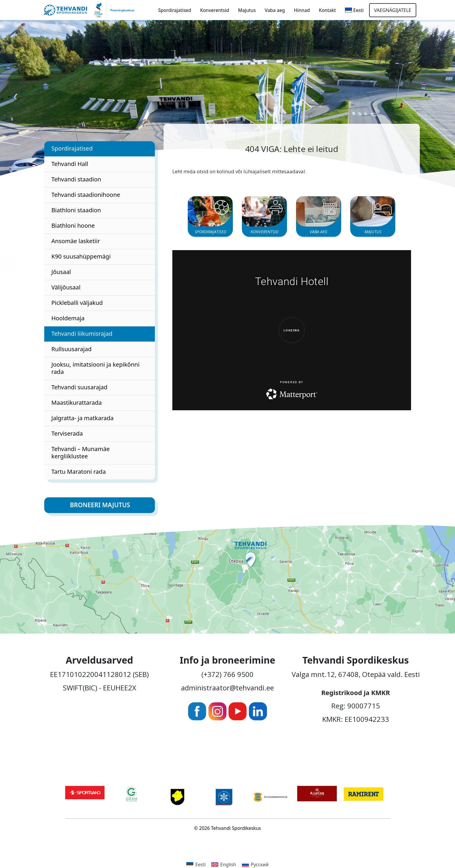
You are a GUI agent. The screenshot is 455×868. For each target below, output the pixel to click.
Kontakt (327, 10)
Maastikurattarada (77, 403)
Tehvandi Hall (70, 164)
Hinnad (302, 10)
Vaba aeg (275, 10)
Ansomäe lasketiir (76, 241)
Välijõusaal (66, 287)
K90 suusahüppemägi (81, 256)
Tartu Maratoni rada (79, 472)
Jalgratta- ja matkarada (83, 418)
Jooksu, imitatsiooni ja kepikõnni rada (96, 368)
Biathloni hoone (73, 226)
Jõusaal (61, 272)
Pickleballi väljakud (77, 303)
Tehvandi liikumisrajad (82, 334)
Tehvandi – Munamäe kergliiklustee (81, 452)
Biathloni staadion (76, 210)
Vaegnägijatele (393, 10)
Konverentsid (215, 10)
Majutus (247, 10)
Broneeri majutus (100, 505)
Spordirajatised (175, 10)
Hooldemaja (68, 318)
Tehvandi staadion (76, 179)
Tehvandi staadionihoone (86, 195)
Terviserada (67, 433)
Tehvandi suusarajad (80, 387)
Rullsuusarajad (72, 349)
